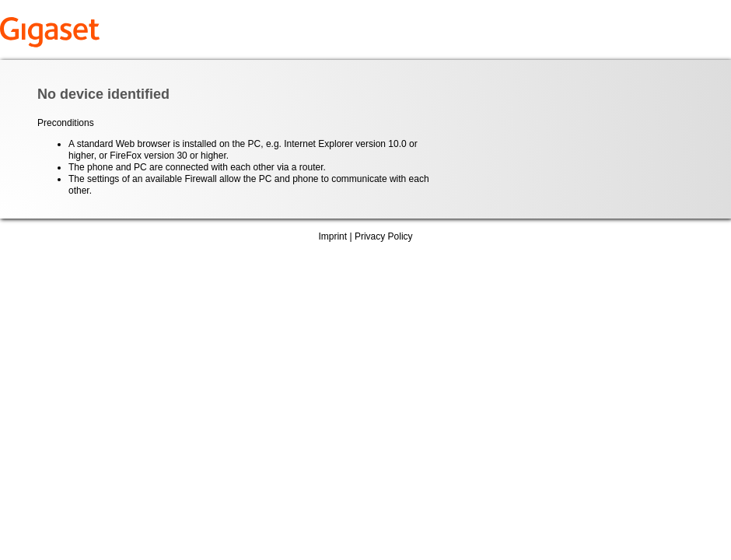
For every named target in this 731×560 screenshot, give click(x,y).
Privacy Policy (384, 236)
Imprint (332, 236)
